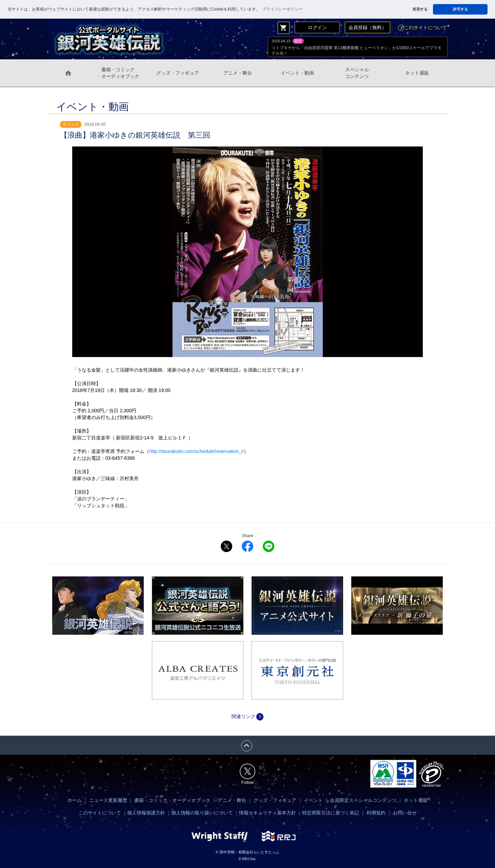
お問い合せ (405, 813)
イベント (313, 800)
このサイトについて (422, 27)
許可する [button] (460, 9)
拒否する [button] (420, 9)
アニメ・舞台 (238, 73)
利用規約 (376, 813)
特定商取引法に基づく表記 (331, 813)
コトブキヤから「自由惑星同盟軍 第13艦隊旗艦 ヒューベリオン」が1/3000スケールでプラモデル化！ (357, 51)
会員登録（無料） (368, 27)
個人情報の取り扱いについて (202, 813)
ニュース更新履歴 (108, 800)
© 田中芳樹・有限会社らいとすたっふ (247, 852)
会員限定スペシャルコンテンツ (363, 800)
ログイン (317, 27)
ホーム (75, 800)
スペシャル (357, 73)
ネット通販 (417, 73)
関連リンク (248, 716)
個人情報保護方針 (146, 813)
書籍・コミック (118, 73)
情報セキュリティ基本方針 (268, 813)
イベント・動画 (297, 73)
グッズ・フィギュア (178, 73)
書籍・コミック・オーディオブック (172, 800)
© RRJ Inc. (248, 859)
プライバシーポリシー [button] (282, 9)
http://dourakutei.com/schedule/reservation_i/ (196, 451)
